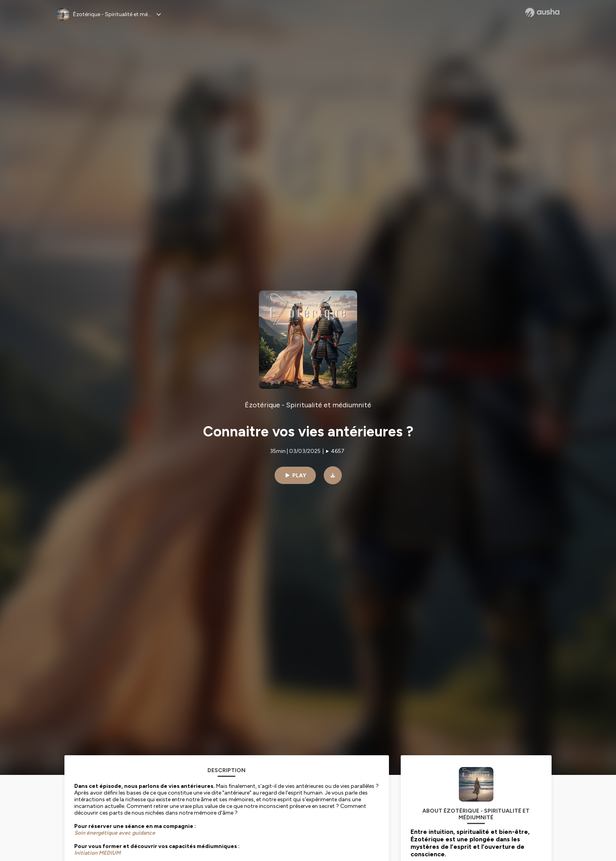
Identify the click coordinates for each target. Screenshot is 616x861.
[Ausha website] (542, 13)
